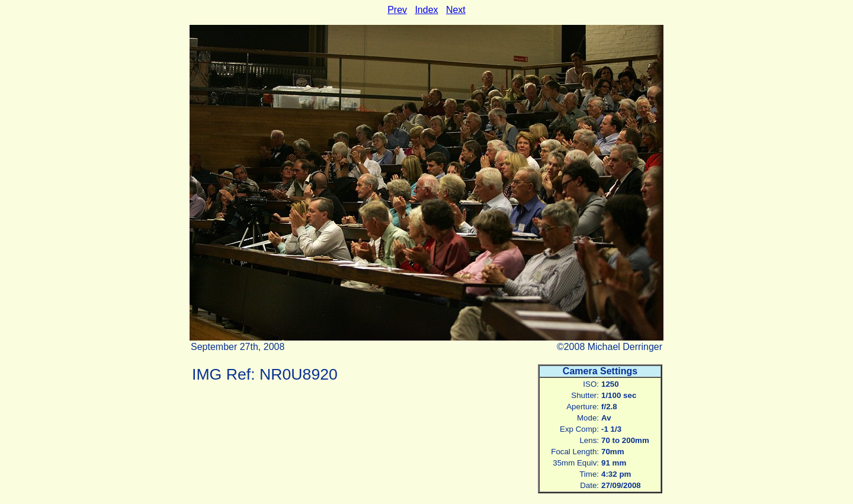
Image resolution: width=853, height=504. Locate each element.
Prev (397, 10)
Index (426, 10)
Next (456, 10)
